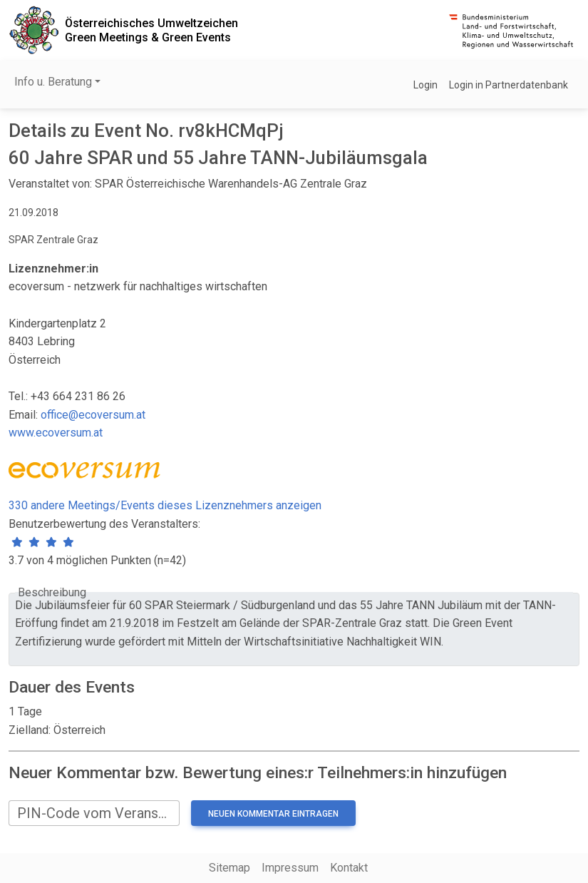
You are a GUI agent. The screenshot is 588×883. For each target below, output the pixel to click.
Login (425, 85)
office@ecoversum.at (93, 415)
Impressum (290, 868)
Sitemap (229, 868)
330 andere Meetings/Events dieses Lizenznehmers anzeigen (165, 505)
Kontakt (349, 868)
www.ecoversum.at (56, 433)
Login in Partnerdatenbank (509, 85)
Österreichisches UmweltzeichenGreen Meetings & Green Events (151, 30)
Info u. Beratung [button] (53, 82)
